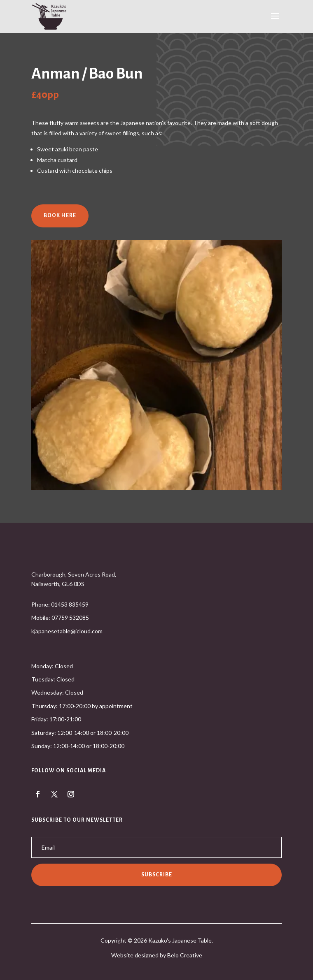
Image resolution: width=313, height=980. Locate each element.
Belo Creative (185, 955)
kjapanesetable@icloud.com (67, 631)
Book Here (60, 215)
